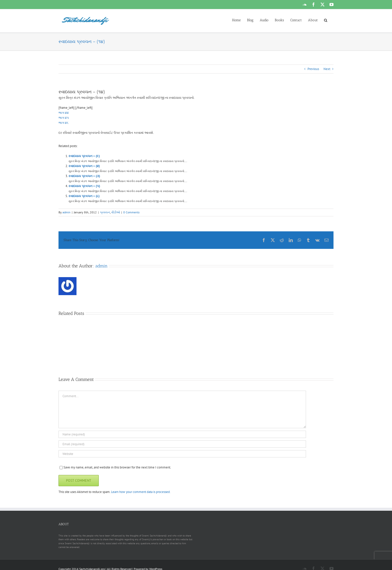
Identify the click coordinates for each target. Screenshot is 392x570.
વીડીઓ (116, 212)
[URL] (182, 454)
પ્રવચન (105, 212)
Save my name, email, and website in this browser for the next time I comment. (117, 467)
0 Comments (131, 212)
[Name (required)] (182, 434)
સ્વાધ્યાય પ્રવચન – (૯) (84, 156)
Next (327, 69)
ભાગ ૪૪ (64, 113)
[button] (326, 20)
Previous (313, 69)
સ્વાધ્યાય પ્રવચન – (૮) (84, 196)
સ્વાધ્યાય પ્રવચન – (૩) (84, 176)
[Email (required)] (182, 444)
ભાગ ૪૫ (64, 118)
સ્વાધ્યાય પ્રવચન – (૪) (84, 166)
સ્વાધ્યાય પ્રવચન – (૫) (84, 186)
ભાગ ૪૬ (63, 123)
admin (66, 212)
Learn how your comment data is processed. (141, 492)
